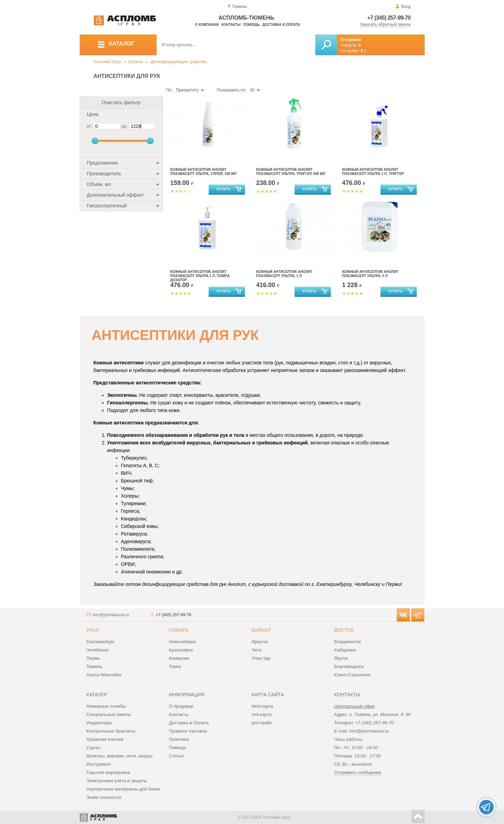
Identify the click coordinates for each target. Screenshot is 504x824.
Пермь (93, 658)
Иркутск (260, 642)
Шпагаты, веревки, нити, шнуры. (120, 756)
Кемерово (179, 658)
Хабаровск (345, 650)
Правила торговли (188, 731)
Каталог (136, 62)
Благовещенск (349, 666)
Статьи (176, 756)
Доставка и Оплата (189, 723)
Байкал (261, 630)
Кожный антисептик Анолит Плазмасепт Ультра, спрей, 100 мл (204, 172)
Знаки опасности (104, 797)
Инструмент (99, 764)
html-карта (262, 706)
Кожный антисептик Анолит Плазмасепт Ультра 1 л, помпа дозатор (200, 276)
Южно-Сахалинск (352, 675)
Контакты (231, 25)
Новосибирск (183, 642)
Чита (256, 650)
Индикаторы (99, 723)
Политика (179, 739)
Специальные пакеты (109, 714)
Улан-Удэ (261, 658)
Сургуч (94, 748)
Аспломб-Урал (107, 62)
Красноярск (181, 650)
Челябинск (98, 650)
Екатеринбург (101, 642)
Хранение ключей (105, 739)
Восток (344, 630)
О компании (207, 25)
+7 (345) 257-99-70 (389, 18)
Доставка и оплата (281, 25)
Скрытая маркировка (108, 772)
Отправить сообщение (358, 772)
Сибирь (179, 630)
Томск (175, 666)
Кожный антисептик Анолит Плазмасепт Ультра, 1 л (284, 274)
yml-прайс (262, 723)
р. (364, 51)
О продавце (181, 706)
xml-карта (261, 714)
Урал (93, 630)
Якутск (341, 658)
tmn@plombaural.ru (111, 615)
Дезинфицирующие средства (178, 62)
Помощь (251, 25)
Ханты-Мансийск (104, 675)
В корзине (351, 40)
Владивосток (348, 642)
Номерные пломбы (106, 706)
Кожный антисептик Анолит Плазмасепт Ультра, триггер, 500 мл (291, 172)
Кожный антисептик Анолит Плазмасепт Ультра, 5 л (370, 274)
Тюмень (95, 666)
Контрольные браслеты (111, 731)
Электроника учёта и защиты (117, 781)
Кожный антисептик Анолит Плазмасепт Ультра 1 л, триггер (373, 172)
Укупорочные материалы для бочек (123, 789)
